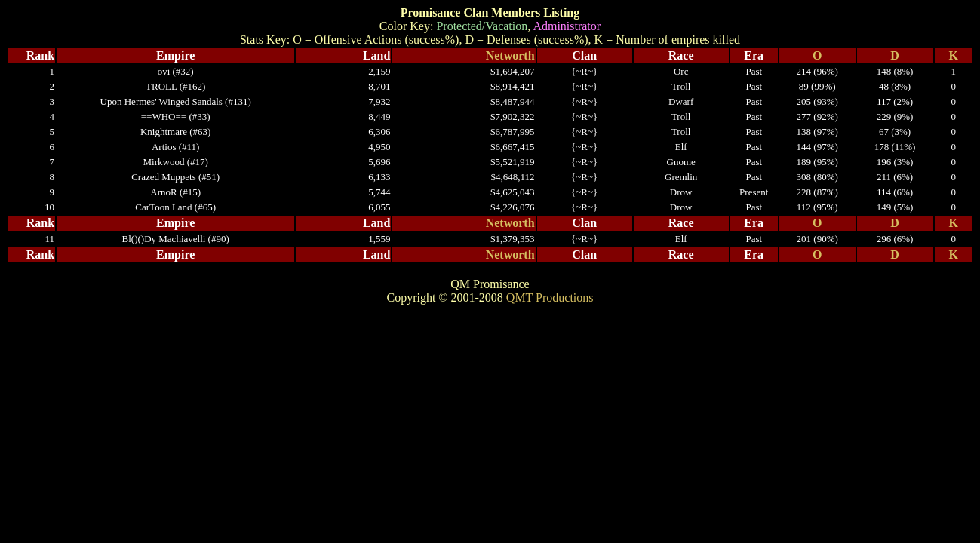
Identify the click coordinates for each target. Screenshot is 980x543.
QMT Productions (550, 298)
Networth (510, 55)
